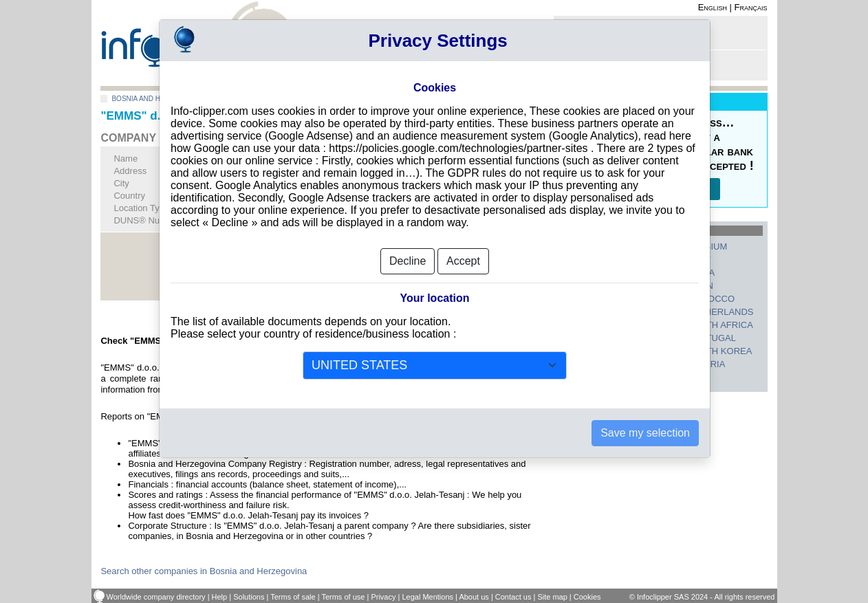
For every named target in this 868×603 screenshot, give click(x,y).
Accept (463, 253)
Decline (408, 253)
